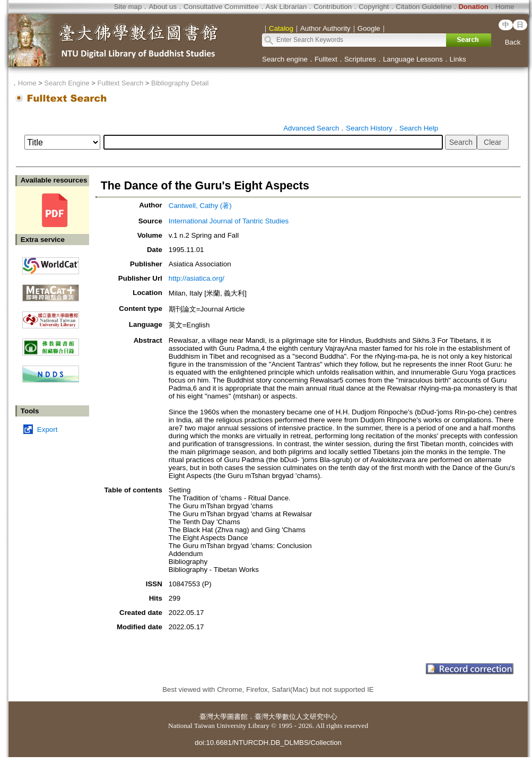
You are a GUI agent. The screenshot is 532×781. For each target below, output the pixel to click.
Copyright (374, 7)
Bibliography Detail (180, 83)
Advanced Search (311, 128)
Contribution (333, 7)
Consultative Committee (221, 7)
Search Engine (67, 83)
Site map (128, 7)
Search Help (419, 128)
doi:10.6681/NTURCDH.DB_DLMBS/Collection (268, 743)
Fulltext (326, 59)
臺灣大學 (213, 717)
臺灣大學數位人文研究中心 (296, 717)
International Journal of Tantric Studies (229, 221)
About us (163, 7)
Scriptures (360, 59)
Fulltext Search (120, 83)
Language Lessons (413, 59)
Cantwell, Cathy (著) (200, 206)
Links (458, 59)
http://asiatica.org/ (197, 278)
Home (505, 7)
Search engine (285, 59)
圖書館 (237, 717)
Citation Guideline (424, 7)
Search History (369, 128)
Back (513, 42)
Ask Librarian (286, 7)
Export (47, 429)
